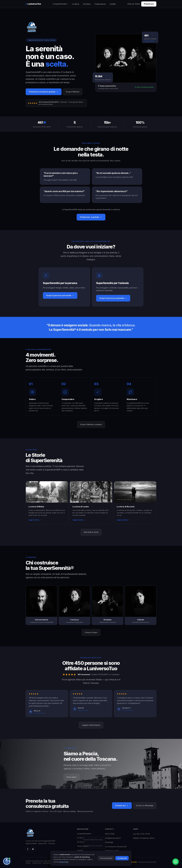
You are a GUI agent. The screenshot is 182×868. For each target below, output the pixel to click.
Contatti (113, 4)
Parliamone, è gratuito (91, 217)
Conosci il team (91, 632)
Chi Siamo (87, 4)
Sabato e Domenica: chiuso (144, 838)
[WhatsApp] (33, 849)
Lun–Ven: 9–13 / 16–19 (141, 834)
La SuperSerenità (61, 4)
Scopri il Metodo (73, 92)
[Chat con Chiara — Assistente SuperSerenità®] (7, 861)
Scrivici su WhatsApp (145, 805)
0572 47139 (110, 834)
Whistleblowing (48, 863)
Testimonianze (100, 4)
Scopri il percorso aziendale (113, 298)
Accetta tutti (122, 858)
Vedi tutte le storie (91, 532)
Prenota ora (149, 4)
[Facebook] (28, 849)
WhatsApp (109, 842)
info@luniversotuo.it (113, 838)
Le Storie (76, 4)
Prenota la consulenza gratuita (44, 92)
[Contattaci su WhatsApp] (176, 862)
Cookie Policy (37, 863)
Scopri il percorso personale (60, 295)
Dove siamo (72, 777)
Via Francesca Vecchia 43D (116, 847)
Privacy (28, 863)
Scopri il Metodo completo (91, 424)
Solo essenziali (106, 858)
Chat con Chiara (134, 4)
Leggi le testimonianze (91, 725)
